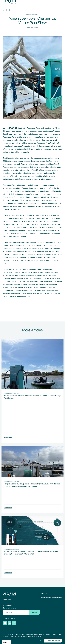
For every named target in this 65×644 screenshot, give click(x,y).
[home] (9, 2)
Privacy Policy (7, 600)
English (5, 642)
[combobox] (6, 642)
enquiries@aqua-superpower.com (52, 597)
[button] (63, 2)
